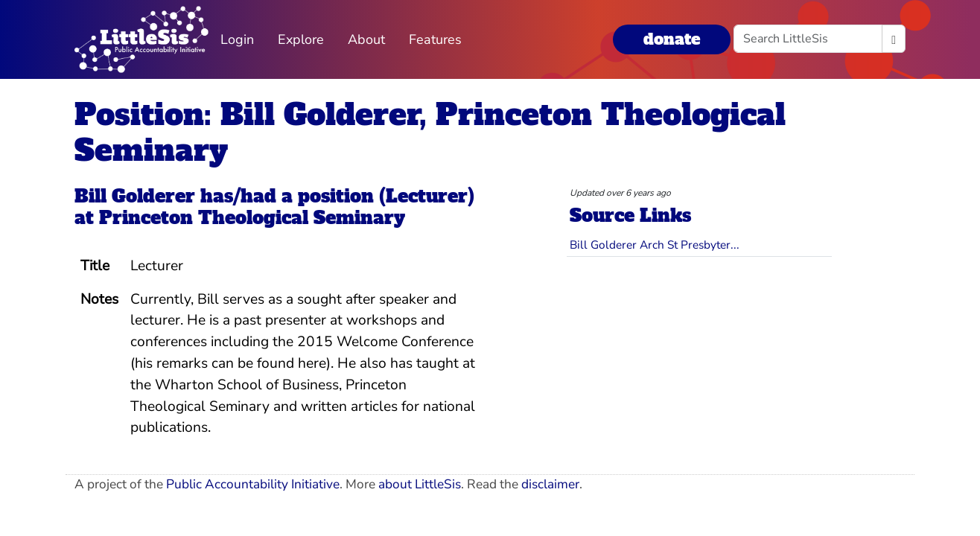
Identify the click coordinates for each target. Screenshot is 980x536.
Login (237, 39)
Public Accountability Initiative (253, 484)
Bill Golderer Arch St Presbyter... (655, 245)
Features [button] (435, 39)
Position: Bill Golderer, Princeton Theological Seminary (430, 133)
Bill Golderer (135, 196)
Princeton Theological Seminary (252, 218)
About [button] (366, 39)
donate (672, 39)
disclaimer (550, 484)
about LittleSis (420, 484)
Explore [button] (301, 39)
